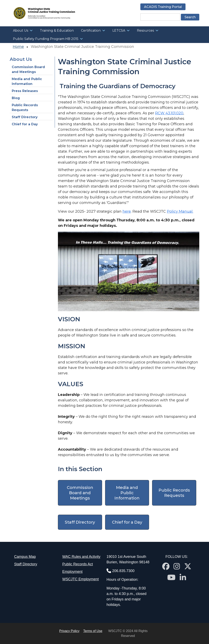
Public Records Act (77, 564)
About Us (21, 31)
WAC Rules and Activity (81, 557)
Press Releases (25, 91)
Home (18, 47)
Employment (72, 572)
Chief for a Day (25, 124)
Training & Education (57, 31)
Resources (145, 31)
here (127, 211)
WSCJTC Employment (80, 579)
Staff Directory (25, 117)
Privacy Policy (69, 631)
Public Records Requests (25, 108)
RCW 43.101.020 (169, 113)
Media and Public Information (27, 81)
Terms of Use (93, 631)
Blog (16, 98)
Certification (91, 31)
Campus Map (25, 557)
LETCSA (119, 31)
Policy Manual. (180, 211)
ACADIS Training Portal (163, 7)
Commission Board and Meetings (28, 69)
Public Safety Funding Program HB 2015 (46, 39)
